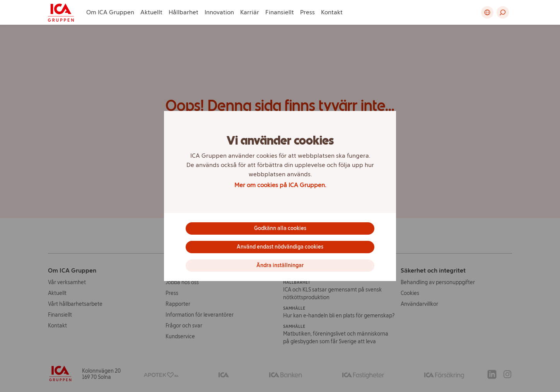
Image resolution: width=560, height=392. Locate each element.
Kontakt (332, 12)
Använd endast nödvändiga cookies (280, 247)
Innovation (219, 12)
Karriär (250, 12)
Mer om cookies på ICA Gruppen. (280, 185)
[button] (503, 12)
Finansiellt (280, 12)
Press (307, 12)
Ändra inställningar (280, 265)
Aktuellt (151, 12)
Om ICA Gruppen (110, 12)
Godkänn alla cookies (280, 228)
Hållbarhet (184, 12)
